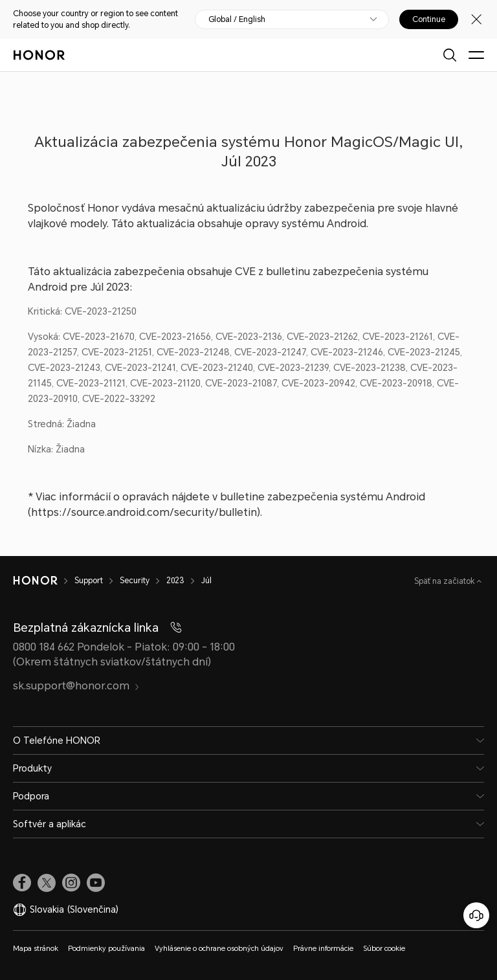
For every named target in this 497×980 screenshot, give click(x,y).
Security (135, 581)
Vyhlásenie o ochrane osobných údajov (219, 949)
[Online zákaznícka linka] (476, 915)
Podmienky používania (106, 949)
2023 (175, 581)
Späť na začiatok (446, 581)
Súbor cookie (384, 949)
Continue (429, 19)
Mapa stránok (36, 949)
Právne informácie (323, 949)
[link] (22, 883)
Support (89, 581)
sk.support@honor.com (76, 686)
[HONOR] (35, 581)
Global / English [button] (237, 19)
